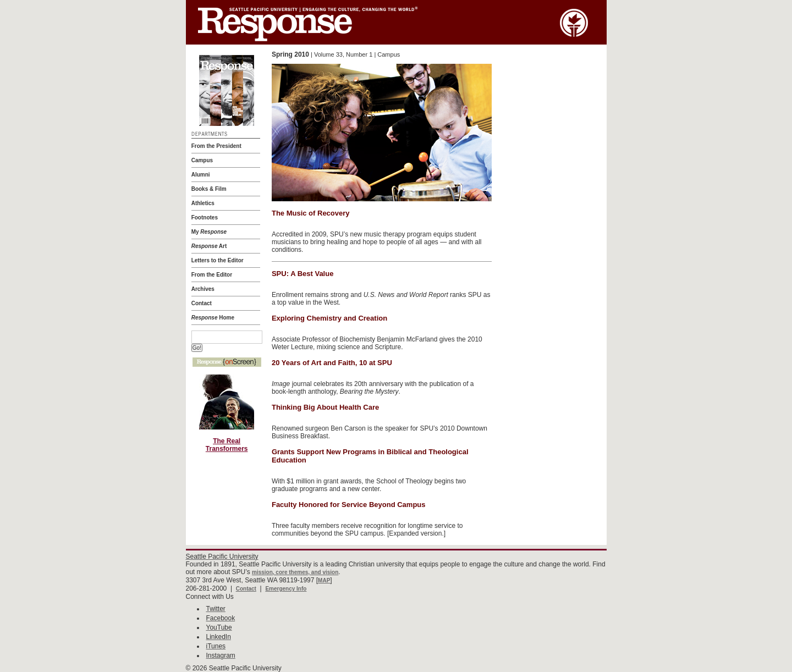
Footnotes (205, 217)
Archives (203, 289)
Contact (202, 303)
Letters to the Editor (218, 260)
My (209, 232)
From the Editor (212, 275)
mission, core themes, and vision (295, 572)
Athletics (203, 203)
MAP (324, 580)
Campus (202, 160)
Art (209, 246)
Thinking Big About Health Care (325, 407)
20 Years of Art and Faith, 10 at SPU (332, 363)
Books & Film (209, 189)
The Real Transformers (227, 445)
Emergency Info (286, 589)
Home (213, 318)
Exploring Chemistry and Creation (329, 318)
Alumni (201, 175)
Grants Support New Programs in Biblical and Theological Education (370, 456)
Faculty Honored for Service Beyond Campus (349, 505)
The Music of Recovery (311, 213)
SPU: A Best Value (302, 274)
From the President (216, 146)
